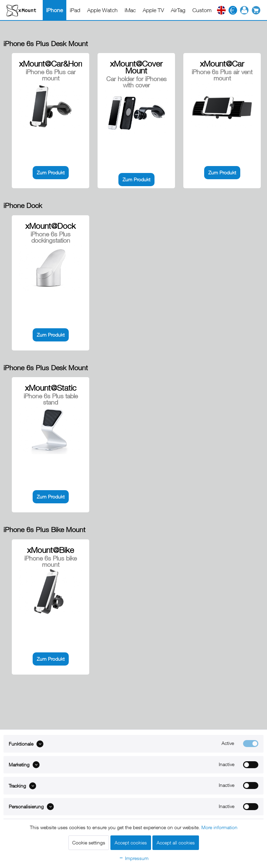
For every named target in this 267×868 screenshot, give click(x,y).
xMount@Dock (51, 226)
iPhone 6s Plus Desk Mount (46, 44)
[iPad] (75, 10)
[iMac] (130, 10)
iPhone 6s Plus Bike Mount (44, 530)
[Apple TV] (153, 10)
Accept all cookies (176, 843)
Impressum (134, 858)
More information (219, 827)
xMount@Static (51, 388)
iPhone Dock (23, 205)
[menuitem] (55, 10)
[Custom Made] (209, 10)
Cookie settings (89, 843)
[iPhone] (55, 10)
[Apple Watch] (102, 10)
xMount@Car (222, 64)
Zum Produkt (51, 172)
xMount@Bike (51, 550)
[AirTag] (178, 10)
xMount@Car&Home (51, 64)
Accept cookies (131, 843)
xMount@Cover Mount (136, 67)
